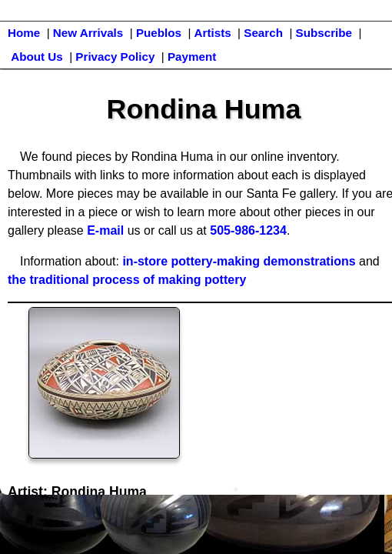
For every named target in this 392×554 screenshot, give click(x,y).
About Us (37, 57)
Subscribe (324, 33)
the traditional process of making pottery (127, 280)
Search (263, 33)
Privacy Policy (115, 57)
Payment (192, 57)
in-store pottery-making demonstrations (239, 261)
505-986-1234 (248, 230)
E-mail (105, 230)
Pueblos (159, 33)
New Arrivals (88, 33)
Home (24, 33)
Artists (213, 33)
